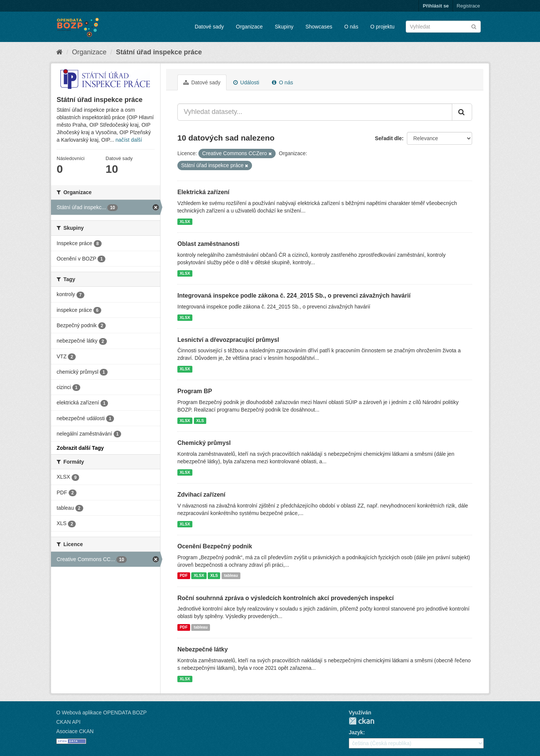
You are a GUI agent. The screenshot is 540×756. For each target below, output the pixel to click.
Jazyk (356, 732)
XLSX (185, 222)
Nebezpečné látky (202, 649)
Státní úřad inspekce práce (159, 52)
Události (246, 82)
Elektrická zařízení (203, 192)
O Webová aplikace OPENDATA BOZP (101, 713)
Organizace (249, 27)
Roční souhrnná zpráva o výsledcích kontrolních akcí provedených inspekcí (286, 598)
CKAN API (68, 722)
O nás (351, 27)
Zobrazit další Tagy (80, 448)
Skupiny (284, 27)
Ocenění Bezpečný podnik (215, 546)
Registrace (468, 6)
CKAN (361, 721)
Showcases (319, 27)
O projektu (382, 27)
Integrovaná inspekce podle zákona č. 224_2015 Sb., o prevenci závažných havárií (294, 296)
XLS (200, 421)
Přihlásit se (436, 6)
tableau (231, 576)
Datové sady (209, 27)
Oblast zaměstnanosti (208, 244)
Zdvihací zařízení (201, 495)
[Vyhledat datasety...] (315, 112)
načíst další (129, 140)
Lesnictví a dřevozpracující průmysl (228, 340)
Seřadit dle (388, 138)
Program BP (195, 391)
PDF (184, 576)
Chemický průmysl (204, 443)
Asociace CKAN (75, 731)
